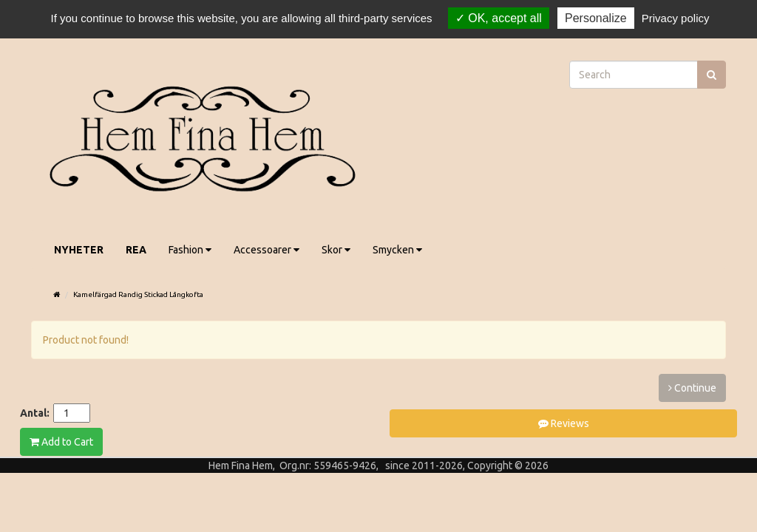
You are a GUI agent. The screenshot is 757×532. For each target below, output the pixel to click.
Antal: (35, 413)
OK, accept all (499, 18)
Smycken (397, 250)
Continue (692, 388)
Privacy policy (676, 18)
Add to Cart (61, 442)
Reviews (564, 423)
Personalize (596, 18)
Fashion (190, 250)
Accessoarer (267, 250)
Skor (336, 250)
